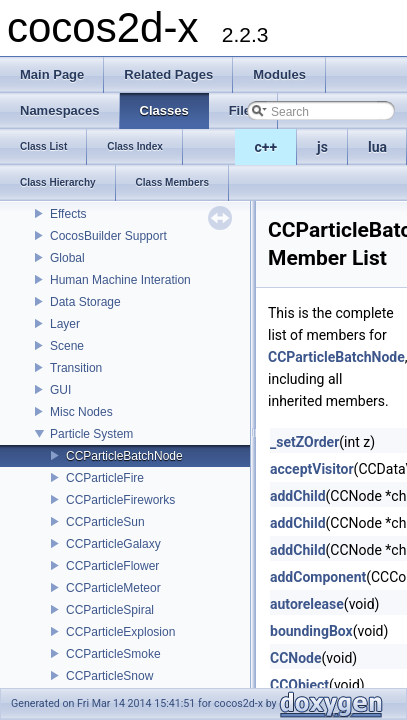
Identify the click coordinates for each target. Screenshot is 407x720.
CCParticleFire (105, 478)
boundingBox (311, 631)
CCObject (299, 685)
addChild (298, 496)
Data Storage (85, 302)
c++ (266, 147)
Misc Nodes (81, 412)
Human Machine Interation (120, 280)
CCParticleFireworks (120, 500)
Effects (68, 214)
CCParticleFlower (112, 566)
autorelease (307, 604)
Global (67, 258)
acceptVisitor (312, 469)
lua (377, 147)
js (322, 147)
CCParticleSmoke (113, 654)
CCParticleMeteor (113, 588)
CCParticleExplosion (120, 632)
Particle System (91, 434)
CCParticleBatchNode (124, 456)
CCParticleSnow (109, 676)
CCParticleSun (105, 522)
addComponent (318, 577)
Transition (76, 368)
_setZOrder (304, 442)
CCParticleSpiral (110, 610)
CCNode (296, 658)
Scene (67, 346)
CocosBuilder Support (108, 236)
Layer (65, 324)
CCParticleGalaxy (113, 544)
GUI (60, 390)
